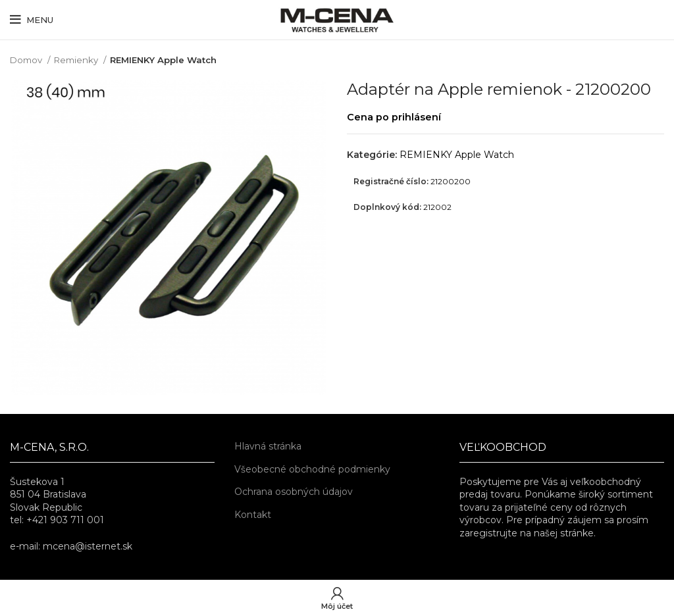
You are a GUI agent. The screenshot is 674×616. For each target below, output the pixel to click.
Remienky (77, 60)
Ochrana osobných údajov (294, 492)
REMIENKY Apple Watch (163, 60)
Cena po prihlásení (394, 117)
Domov (27, 60)
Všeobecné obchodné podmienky (312, 469)
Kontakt (253, 515)
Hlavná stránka (268, 446)
